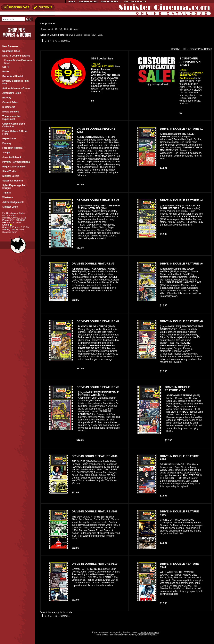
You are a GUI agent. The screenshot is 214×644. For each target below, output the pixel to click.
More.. (100, 35)
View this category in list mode (56, 612)
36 (61, 29)
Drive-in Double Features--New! (82, 35)
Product (194, 49)
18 (56, 29)
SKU (185, 49)
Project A (152, 635)
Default (208, 49)
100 (66, 29)
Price (201, 49)
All (71, 29)
